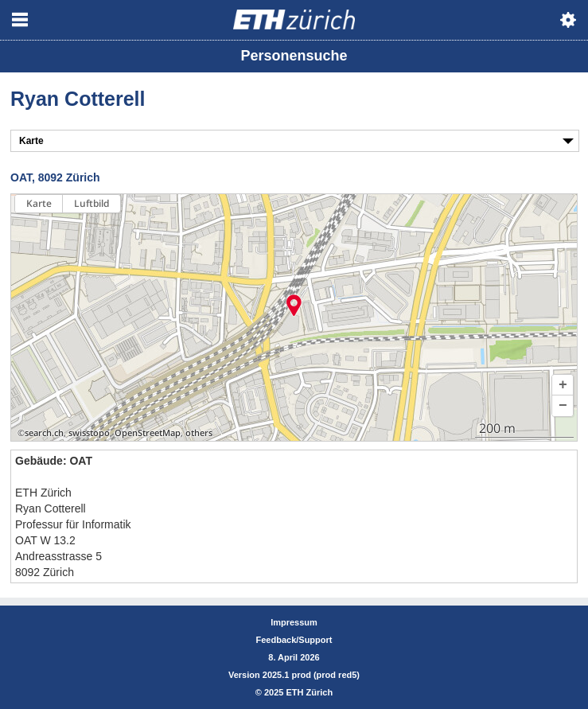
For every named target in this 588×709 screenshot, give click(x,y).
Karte (39, 203)
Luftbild (92, 203)
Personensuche (294, 56)
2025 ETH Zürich (298, 692)
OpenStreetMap (148, 433)
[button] (563, 385)
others (199, 433)
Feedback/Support (294, 640)
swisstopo (89, 433)
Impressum (294, 622)
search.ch (44, 433)
